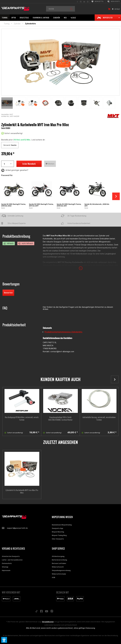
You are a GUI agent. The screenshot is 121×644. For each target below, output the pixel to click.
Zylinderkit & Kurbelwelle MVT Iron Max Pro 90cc (22, 491)
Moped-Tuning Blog (59, 535)
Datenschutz (7, 563)
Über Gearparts (58, 539)
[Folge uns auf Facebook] (41, 612)
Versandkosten (48, 622)
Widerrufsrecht (58, 567)
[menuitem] (77, 2)
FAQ (5, 308)
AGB (53, 577)
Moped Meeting (58, 532)
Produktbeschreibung (16, 236)
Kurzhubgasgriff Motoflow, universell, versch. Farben (22, 419)
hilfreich (9, 243)
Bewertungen (11, 284)
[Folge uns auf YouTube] (47, 612)
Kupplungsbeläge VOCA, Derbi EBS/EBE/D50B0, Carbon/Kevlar (60, 419)
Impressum (6, 570)
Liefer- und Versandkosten (12, 560)
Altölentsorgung (58, 556)
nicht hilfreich (26, 243)
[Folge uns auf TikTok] (37, 612)
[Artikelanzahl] (8, 164)
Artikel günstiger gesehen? (15, 170)
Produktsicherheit (14, 325)
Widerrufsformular (59, 574)
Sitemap (5, 567)
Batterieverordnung (59, 560)
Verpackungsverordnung (61, 570)
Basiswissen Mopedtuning (62, 525)
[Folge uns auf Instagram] (52, 612)
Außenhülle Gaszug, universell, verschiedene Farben (99, 419)
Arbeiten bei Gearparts (11, 556)
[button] (4, 640)
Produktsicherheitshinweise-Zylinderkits (63, 332)
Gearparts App (57, 528)
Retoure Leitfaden (59, 563)
